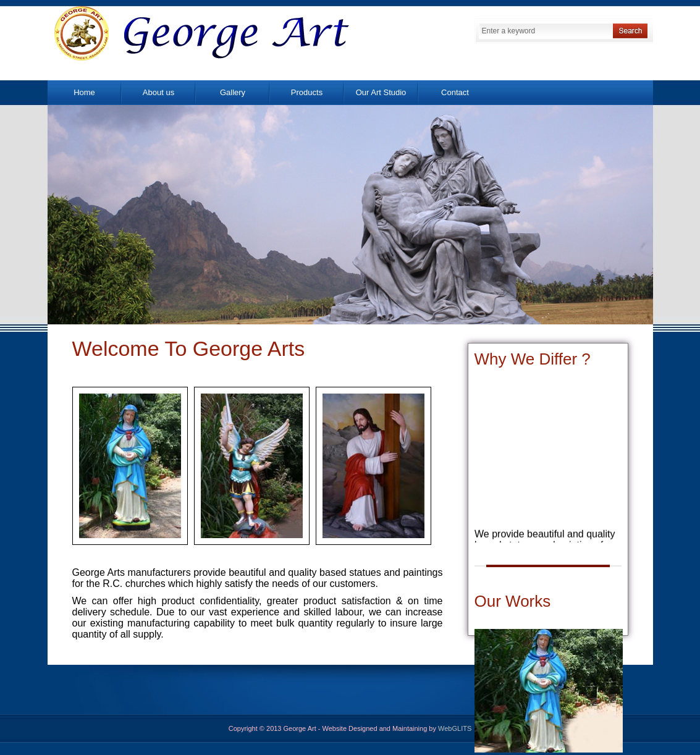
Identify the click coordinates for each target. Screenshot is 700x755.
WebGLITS (455, 728)
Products (307, 92)
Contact (455, 92)
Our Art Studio (381, 92)
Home (84, 92)
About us (158, 92)
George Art (202, 33)
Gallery (233, 92)
